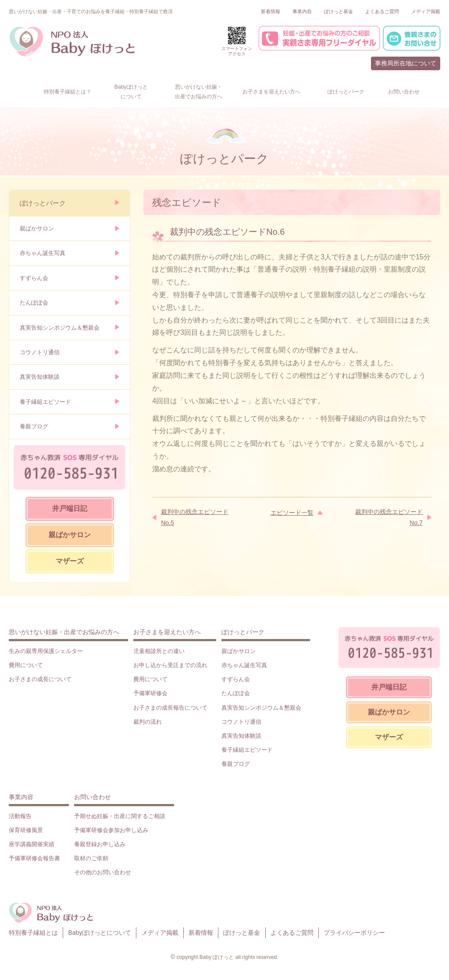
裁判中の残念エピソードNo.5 (195, 517)
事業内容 (302, 11)
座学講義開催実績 (32, 844)
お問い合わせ (93, 797)
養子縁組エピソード (45, 402)
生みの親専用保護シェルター (46, 651)
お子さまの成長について (40, 679)
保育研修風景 (26, 830)
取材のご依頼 (91, 858)
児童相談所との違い (159, 651)
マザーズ (70, 561)
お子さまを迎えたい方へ (167, 632)
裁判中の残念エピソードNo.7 (389, 517)
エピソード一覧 (292, 513)
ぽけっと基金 (339, 11)
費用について (26, 665)
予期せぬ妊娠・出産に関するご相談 (120, 816)
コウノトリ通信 (40, 352)
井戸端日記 (70, 508)
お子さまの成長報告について (170, 708)
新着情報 (271, 11)
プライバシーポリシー (354, 933)
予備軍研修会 (150, 693)
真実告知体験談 (40, 377)
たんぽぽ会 (34, 303)
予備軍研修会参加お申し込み (111, 830)
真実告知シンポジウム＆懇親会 (60, 328)
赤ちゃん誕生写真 (43, 253)
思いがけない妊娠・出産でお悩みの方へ (64, 632)
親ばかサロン (37, 228)
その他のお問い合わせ (103, 872)
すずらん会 (34, 278)
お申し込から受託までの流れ (170, 665)
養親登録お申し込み (100, 844)
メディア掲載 (426, 11)
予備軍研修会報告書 (34, 858)
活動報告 (20, 816)
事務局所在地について (406, 63)
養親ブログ (34, 426)
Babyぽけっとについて (100, 933)
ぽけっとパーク (43, 203)
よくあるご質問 (382, 11)
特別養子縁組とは (33, 933)
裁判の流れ (148, 722)
